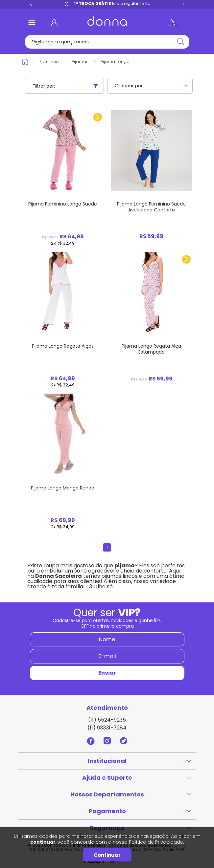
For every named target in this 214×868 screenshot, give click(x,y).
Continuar (107, 855)
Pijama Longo (115, 62)
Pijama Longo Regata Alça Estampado (151, 349)
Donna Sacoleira (25, 62)
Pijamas (80, 62)
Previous (31, 4)
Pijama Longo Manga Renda (63, 488)
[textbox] (106, 42)
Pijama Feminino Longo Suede (63, 204)
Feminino (49, 62)
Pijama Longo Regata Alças (63, 346)
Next (183, 4)
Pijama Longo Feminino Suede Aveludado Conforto (151, 207)
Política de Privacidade (156, 842)
